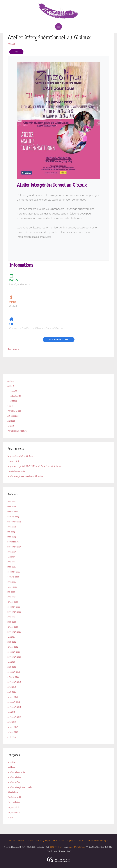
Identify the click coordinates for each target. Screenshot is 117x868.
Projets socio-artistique (18, 430)
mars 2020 (12, 665)
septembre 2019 (14, 680)
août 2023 (12, 581)
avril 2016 (12, 735)
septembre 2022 (14, 610)
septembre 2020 (14, 655)
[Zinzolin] (59, 11)
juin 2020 (11, 660)
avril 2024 (12, 561)
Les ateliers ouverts (16, 471)
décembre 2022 (14, 605)
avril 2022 (11, 615)
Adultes (14, 400)
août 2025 (12, 526)
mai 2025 (11, 531)
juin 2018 (12, 710)
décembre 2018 (14, 700)
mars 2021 (12, 640)
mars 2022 (12, 620)
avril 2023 (12, 596)
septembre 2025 (14, 521)
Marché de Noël (14, 795)
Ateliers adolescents (16, 770)
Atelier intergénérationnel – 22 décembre (25, 476)
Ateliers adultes (14, 775)
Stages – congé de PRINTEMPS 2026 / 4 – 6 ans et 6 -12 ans (34, 466)
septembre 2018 (14, 705)
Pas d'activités (14, 800)
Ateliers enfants (14, 780)
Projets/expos (14, 810)
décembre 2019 (14, 670)
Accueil (11, 381)
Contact (11, 425)
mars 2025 (12, 536)
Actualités (12, 760)
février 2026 (13, 511)
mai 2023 (11, 591)
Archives (11, 765)
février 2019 (13, 695)
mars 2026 (12, 506)
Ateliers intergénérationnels (19, 785)
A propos (11, 420)
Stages (10, 405)
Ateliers (11, 385)
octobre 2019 (13, 675)
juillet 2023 (12, 586)
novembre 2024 (14, 541)
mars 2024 (12, 566)
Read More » (13, 349)
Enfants (14, 390)
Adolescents (16, 395)
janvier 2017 (13, 730)
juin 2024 (11, 556)
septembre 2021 (14, 630)
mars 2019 (12, 690)
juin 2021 (11, 635)
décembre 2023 (14, 571)
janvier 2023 (13, 600)
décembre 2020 (14, 650)
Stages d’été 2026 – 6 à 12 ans (21, 456)
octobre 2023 (13, 576)
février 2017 (13, 725)
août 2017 (12, 720)
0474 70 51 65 (56, 844)
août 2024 (12, 551)
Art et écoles (13, 415)
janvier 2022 (13, 625)
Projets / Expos (14, 410)
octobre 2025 (13, 516)
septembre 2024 (14, 546)
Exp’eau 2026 (13, 461)
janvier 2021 (13, 645)
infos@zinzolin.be (77, 844)
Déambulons (13, 790)
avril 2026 (12, 501)
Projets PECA (13, 805)
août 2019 (12, 685)
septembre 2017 (14, 715)
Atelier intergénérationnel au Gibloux (48, 37)
